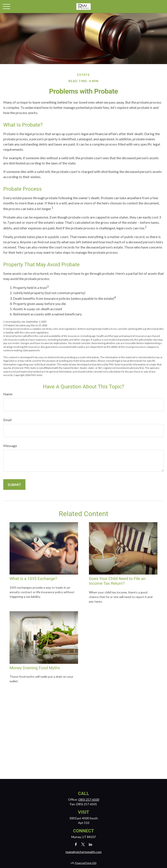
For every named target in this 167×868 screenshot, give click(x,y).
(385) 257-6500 (89, 799)
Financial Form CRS (86, 863)
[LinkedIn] (91, 844)
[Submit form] (14, 485)
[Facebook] (76, 844)
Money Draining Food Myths (35, 668)
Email (7, 420)
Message (10, 446)
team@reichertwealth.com (83, 852)
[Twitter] (83, 844)
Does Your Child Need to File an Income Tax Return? (117, 581)
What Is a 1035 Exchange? (33, 579)
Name (8, 394)
